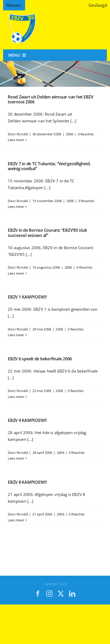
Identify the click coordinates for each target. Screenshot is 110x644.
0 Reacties (86, 134)
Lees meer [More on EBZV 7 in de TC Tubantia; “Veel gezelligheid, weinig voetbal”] (16, 207)
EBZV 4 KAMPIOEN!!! (27, 420)
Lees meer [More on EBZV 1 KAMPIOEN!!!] (16, 335)
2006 (70, 134)
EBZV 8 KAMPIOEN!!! (27, 482)
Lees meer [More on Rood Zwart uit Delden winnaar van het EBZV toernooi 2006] (16, 140)
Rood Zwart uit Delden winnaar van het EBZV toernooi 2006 (51, 99)
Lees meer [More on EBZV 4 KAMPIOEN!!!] (16, 458)
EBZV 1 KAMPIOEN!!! (27, 297)
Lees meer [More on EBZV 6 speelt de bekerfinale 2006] (16, 397)
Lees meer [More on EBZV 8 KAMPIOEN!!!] (16, 520)
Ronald (22, 134)
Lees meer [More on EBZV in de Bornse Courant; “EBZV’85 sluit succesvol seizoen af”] (16, 273)
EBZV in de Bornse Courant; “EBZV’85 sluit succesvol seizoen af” (47, 233)
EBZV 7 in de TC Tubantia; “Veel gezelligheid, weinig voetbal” (49, 166)
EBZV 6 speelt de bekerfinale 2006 (40, 359)
